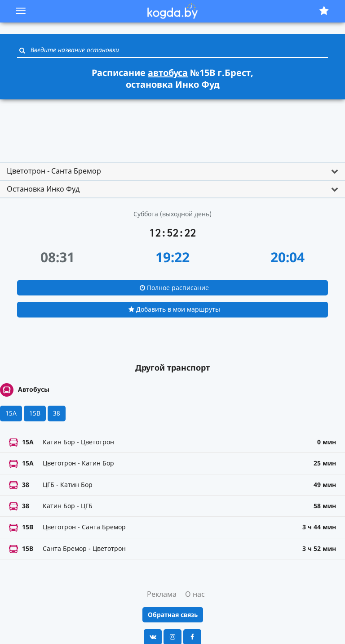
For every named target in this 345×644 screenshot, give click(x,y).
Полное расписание (174, 288)
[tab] (172, 171)
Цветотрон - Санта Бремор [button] (54, 171)
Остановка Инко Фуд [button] (43, 189)
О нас (195, 594)
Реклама (162, 594)
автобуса (168, 73)
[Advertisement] (172, 127)
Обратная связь (173, 615)
